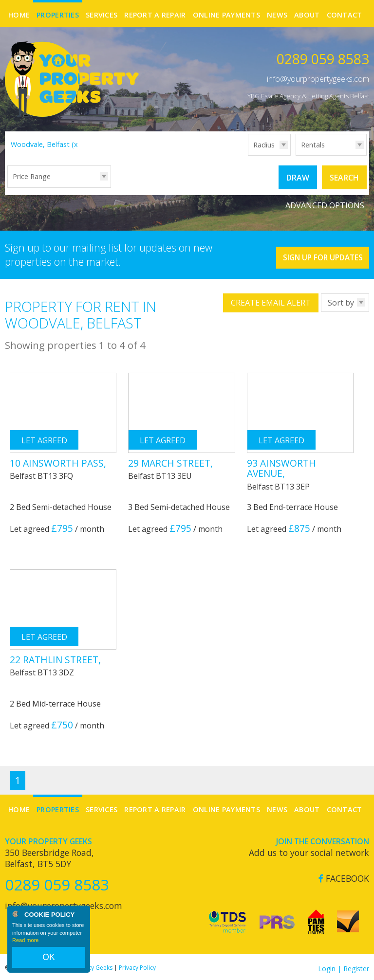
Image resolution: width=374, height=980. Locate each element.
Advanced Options (325, 202)
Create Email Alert (271, 300)
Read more (25, 948)
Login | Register (344, 965)
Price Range (32, 176)
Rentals (313, 145)
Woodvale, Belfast (46, 144)
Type (296, 155)
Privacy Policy (137, 964)
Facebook (344, 875)
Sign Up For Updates (311, 250)
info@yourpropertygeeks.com (318, 79)
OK (49, 961)
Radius (264, 145)
